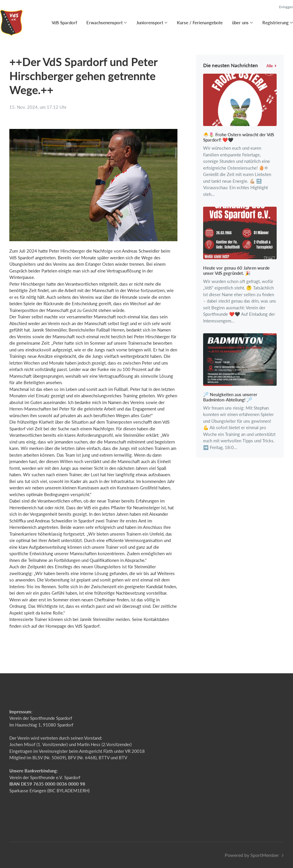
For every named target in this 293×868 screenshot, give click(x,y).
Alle (272, 66)
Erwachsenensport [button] (104, 23)
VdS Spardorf (64, 23)
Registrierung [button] (275, 23)
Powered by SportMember (252, 855)
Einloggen (286, 7)
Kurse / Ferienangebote (200, 23)
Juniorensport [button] (150, 23)
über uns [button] (240, 23)
